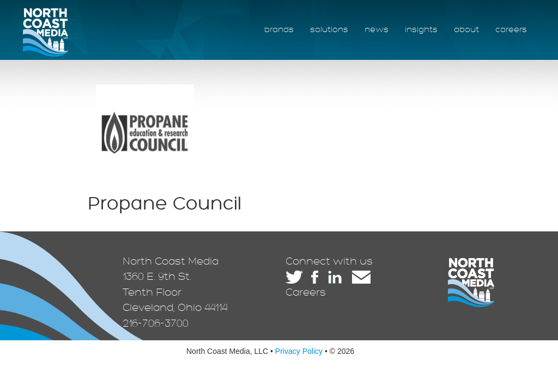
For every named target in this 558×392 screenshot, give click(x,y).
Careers (306, 292)
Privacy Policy (299, 351)
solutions (329, 30)
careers (511, 30)
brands (279, 30)
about (466, 30)
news (377, 30)
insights (421, 30)
